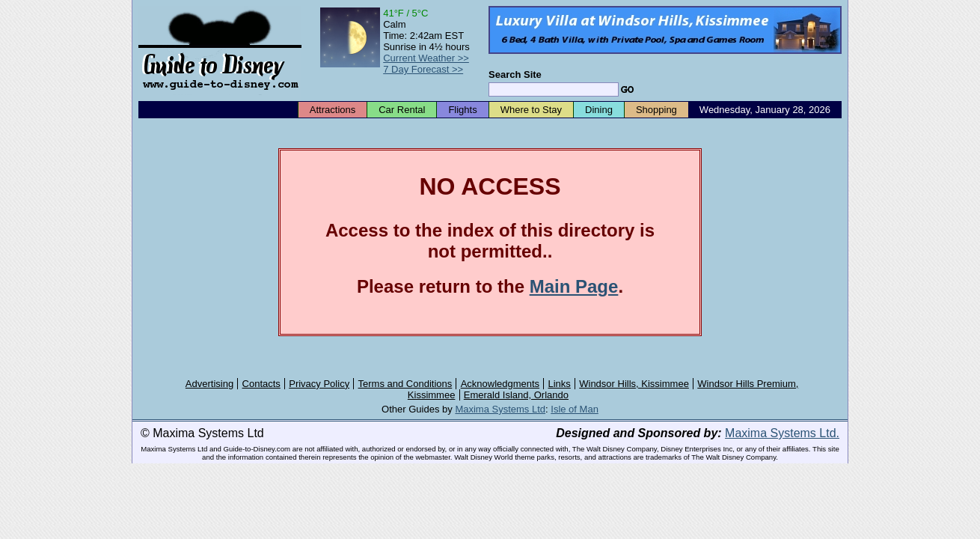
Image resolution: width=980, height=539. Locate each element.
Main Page (574, 286)
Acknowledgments (500, 384)
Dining (599, 110)
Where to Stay (531, 110)
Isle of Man (575, 409)
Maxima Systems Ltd (500, 409)
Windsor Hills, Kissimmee (634, 384)
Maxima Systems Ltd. (782, 433)
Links (560, 384)
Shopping (656, 110)
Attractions (333, 110)
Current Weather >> (426, 58)
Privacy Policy (319, 384)
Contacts (261, 384)
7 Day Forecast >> (423, 69)
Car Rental (402, 110)
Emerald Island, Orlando (516, 395)
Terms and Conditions (405, 384)
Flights (462, 110)
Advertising (209, 384)
